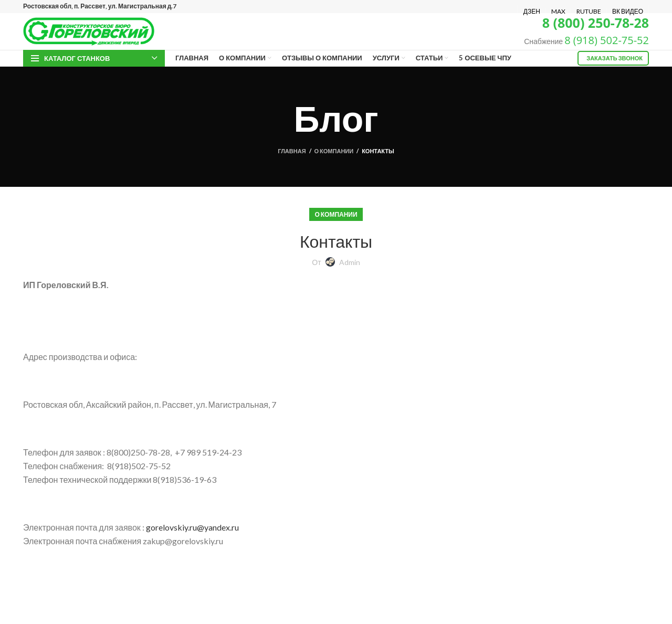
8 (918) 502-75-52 (607, 40)
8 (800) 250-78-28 (596, 23)
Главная (292, 151)
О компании (334, 151)
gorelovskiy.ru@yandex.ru (192, 527)
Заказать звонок (615, 58)
